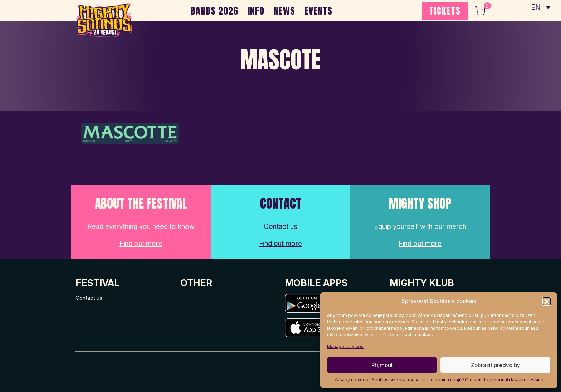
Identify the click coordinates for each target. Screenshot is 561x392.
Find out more (141, 244)
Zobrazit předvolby (496, 365)
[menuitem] (541, 7)
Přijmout (382, 365)
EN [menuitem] (536, 7)
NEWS (284, 11)
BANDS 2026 (214, 11)
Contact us (89, 298)
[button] (547, 301)
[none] (541, 7)
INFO (256, 11)
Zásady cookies (351, 380)
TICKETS (445, 11)
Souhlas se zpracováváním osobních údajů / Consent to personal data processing (458, 380)
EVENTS (318, 11)
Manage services (345, 346)
